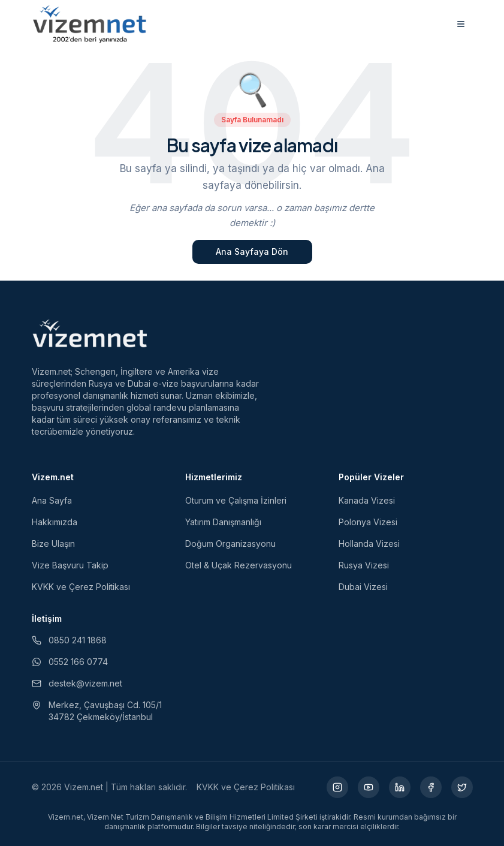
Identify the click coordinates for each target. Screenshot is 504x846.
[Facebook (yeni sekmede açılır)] (431, 787)
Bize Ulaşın (53, 544)
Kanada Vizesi (367, 500)
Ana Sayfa (52, 500)
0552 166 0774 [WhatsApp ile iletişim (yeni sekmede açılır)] (70, 662)
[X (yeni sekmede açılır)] (462, 787)
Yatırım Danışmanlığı (223, 522)
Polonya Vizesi (368, 522)
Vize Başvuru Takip (70, 565)
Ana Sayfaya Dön (252, 252)
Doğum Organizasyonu (230, 544)
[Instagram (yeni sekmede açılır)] (337, 787)
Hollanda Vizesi (369, 544)
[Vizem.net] (90, 333)
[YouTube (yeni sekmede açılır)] (369, 787)
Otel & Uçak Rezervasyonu (239, 565)
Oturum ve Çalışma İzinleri (236, 500)
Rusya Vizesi (364, 565)
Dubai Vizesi (363, 587)
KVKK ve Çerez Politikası (81, 587)
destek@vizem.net (77, 683)
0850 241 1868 (69, 640)
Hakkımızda (55, 522)
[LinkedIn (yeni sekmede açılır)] (400, 787)
